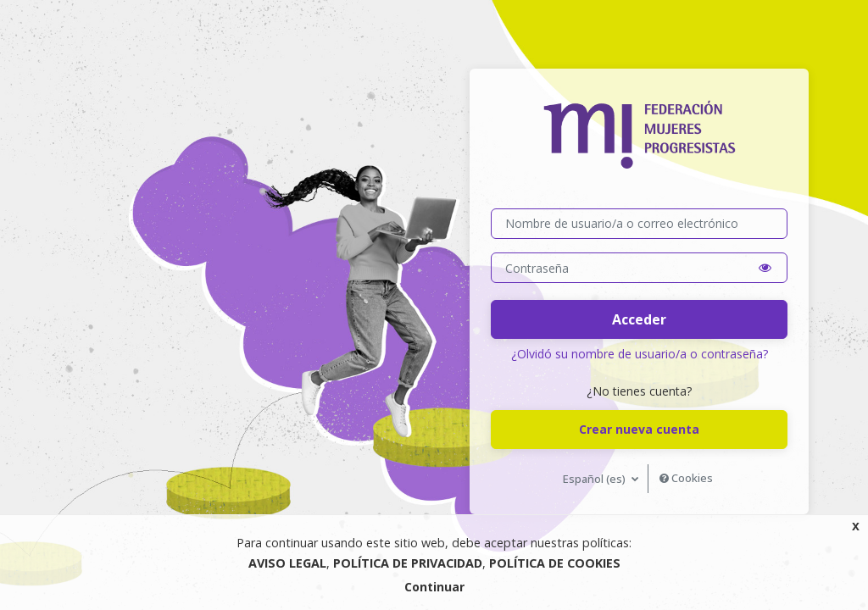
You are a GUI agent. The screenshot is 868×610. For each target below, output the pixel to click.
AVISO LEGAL (287, 563)
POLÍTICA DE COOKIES (555, 563)
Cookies (686, 478)
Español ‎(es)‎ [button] (595, 479)
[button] (765, 268)
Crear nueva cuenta (639, 429)
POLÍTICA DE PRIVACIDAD (408, 563)
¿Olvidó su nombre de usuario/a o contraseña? (640, 354)
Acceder (639, 319)
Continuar (434, 587)
